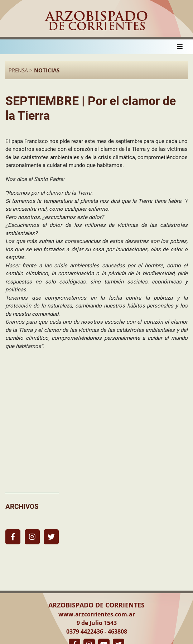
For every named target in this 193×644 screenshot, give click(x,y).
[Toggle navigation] (180, 47)
